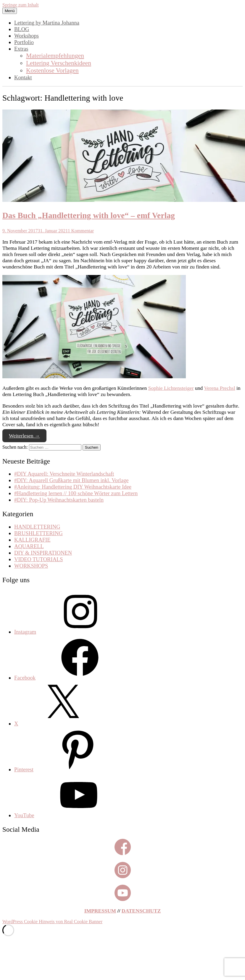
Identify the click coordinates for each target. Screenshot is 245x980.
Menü (10, 11)
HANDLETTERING (37, 527)
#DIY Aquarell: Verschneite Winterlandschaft (64, 474)
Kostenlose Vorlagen (52, 70)
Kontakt (23, 77)
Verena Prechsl (219, 388)
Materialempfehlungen (55, 56)
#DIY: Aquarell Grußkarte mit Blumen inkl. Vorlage (71, 480)
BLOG (22, 29)
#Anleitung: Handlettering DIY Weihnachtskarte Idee (73, 487)
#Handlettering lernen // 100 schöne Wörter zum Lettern (76, 493)
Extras (21, 49)
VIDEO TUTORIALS (39, 559)
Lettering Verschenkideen (59, 63)
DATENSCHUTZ (141, 911)
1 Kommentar (81, 231)
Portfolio (24, 42)
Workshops (26, 36)
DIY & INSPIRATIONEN (43, 553)
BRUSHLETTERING (38, 533)
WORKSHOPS (31, 566)
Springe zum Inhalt (21, 5)
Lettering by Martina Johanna (47, 23)
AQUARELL (29, 546)
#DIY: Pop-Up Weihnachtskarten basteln (59, 500)
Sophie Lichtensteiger (171, 388)
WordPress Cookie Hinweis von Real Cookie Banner (52, 922)
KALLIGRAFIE (32, 540)
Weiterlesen (24, 436)
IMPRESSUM (100, 911)
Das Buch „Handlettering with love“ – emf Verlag (89, 215)
